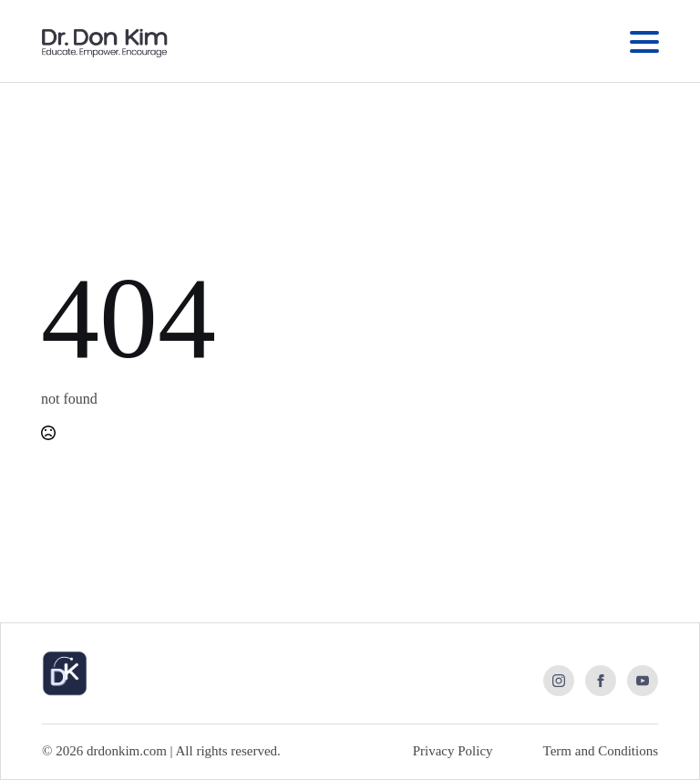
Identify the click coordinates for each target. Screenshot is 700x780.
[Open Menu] (644, 42)
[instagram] (559, 681)
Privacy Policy (453, 751)
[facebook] (601, 681)
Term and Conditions (601, 751)
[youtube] (643, 681)
